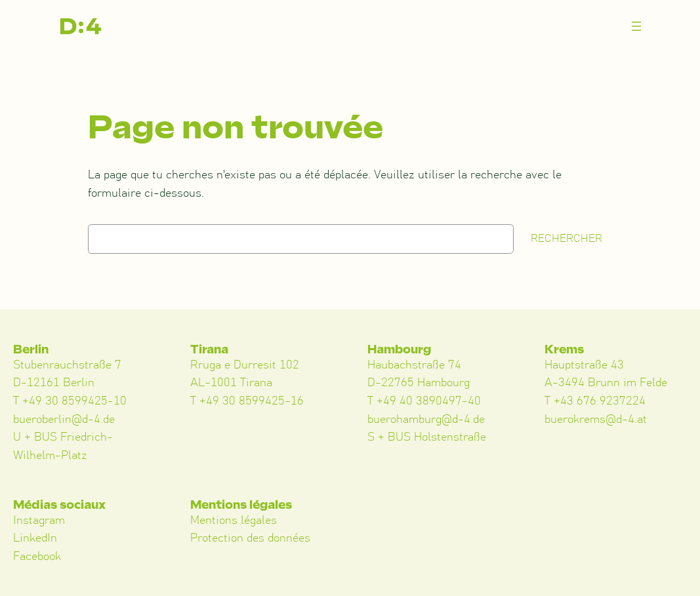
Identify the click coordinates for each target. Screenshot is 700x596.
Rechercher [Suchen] (566, 239)
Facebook (37, 557)
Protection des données (250, 538)
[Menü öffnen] (636, 26)
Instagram (39, 521)
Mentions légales (234, 521)
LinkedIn (35, 538)
